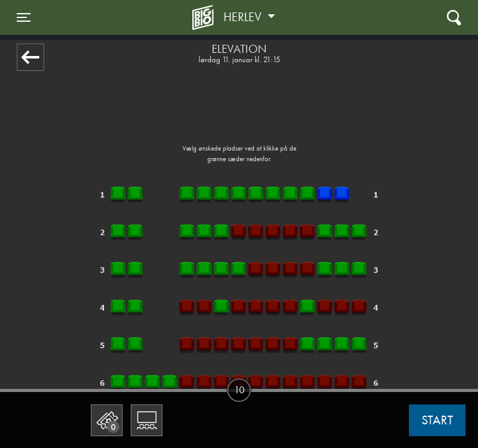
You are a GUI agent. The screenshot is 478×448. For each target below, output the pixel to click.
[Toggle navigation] (24, 17)
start (437, 420)
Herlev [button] (244, 17)
